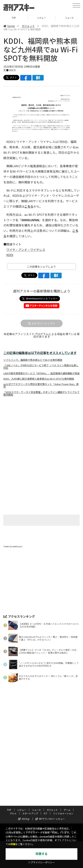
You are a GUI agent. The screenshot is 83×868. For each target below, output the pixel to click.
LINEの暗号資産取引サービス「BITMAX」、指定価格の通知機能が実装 (41, 373)
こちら (29, 206)
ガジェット (28, 26)
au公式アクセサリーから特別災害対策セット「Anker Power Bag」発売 (41, 385)
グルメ (13, 813)
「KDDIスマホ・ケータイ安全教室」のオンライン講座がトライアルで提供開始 (41, 393)
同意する (42, 854)
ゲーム (67, 810)
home (9, 26)
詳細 (13, 844)
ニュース (36, 810)
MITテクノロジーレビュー (50, 819)
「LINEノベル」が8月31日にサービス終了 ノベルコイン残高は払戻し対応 (41, 367)
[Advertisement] (42, 431)
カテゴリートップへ (42, 323)
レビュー (41, 18)
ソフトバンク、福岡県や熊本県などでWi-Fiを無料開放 (33, 360)
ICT (46, 813)
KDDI (10, 255)
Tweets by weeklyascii (13, 546)
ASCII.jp (24, 819)
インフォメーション (63, 813)
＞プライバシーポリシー (41, 863)
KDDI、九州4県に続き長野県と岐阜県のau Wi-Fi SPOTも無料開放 (39, 379)
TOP (14, 18)
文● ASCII (9, 70)
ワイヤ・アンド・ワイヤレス (26, 250)
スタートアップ (30, 813)
